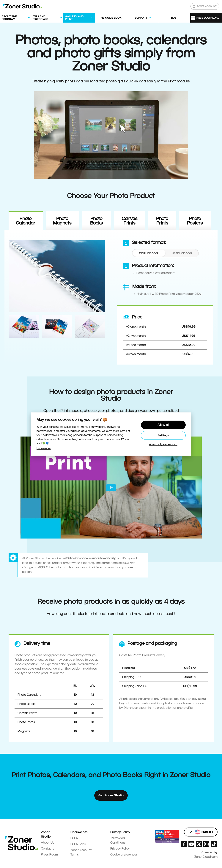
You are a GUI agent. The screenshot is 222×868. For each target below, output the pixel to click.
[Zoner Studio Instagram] (206, 844)
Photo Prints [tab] (162, 221)
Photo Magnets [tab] (62, 221)
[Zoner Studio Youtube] (191, 844)
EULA (74, 838)
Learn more (44, 448)
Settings (163, 435)
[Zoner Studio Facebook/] (184, 844)
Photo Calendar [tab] (26, 221)
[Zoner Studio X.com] (199, 844)
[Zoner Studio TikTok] (214, 844)
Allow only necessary (163, 444)
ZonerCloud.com (206, 857)
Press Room (49, 854)
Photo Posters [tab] (195, 221)
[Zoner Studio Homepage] (22, 6)
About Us (48, 843)
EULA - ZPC (78, 844)
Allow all (163, 425)
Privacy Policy (120, 849)
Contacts (48, 849)
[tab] (149, 253)
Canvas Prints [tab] (130, 221)
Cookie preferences (124, 854)
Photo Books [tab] (96, 221)
